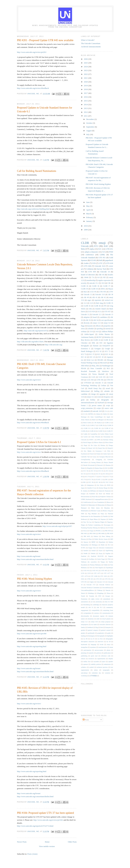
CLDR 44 (94, 289)
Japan (83, 488)
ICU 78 (91, 480)
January (89, 221)
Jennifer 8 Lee (92, 488)
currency (97, 613)
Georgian (97, 349)
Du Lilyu (94, 445)
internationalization (88, 403)
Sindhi (86, 553)
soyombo (96, 662)
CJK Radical (98, 423)
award (108, 388)
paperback (109, 260)
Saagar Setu (92, 548)
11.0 (85, 303)
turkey (96, 670)
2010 (86, 226)
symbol (92, 667)
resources (91, 659)
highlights (110, 636)
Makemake (92, 505)
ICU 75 (109, 477)
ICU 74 (101, 477)
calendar (107, 391)
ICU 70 (87, 477)
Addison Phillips (107, 332)
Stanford (84, 556)
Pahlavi (96, 536)
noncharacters (103, 647)
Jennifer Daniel (101, 309)
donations (91, 619)
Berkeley (107, 337)
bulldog (97, 391)
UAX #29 (91, 312)
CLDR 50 (101, 431)
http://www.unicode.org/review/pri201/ (32, 52)
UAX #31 (102, 377)
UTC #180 (94, 576)
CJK (109, 283)
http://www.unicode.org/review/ (29, 380)
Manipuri (84, 508)
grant (83, 400)
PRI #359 (108, 531)
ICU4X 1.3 (99, 480)
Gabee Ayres (107, 454)
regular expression (104, 280)
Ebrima (103, 445)
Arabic (86, 263)
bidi (101, 260)
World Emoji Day (95, 388)
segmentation (101, 659)
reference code (106, 656)
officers (98, 326)
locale (102, 644)
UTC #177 (107, 573)
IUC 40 (98, 482)
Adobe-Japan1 (89, 334)
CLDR (85, 243)
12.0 (91, 303)
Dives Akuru (109, 442)
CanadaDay (94, 434)
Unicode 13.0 (100, 295)
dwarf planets (106, 619)
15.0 (106, 411)
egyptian (102, 394)
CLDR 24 (97, 340)
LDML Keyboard (86, 499)
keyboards (84, 644)
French (92, 454)
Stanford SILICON (97, 556)
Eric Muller (88, 451)
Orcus (85, 531)
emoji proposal (106, 622)
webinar (84, 332)
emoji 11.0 (97, 323)
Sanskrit (86, 551)
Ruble (103, 545)
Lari (112, 499)
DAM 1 (92, 440)
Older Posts (72, 842)
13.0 (91, 332)
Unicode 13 (109, 315)
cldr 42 (103, 297)
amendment (107, 599)
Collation (90, 269)
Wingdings (100, 593)
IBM (112, 468)
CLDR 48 (84, 431)
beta (83, 249)
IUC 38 (100, 354)
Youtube (92, 596)
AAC (106, 246)
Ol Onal (111, 528)
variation (108, 673)
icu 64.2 (100, 639)
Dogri (86, 445)
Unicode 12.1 (97, 315)
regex (89, 300)
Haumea (108, 465)
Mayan (111, 289)
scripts (99, 408)
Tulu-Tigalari (99, 568)
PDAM (83, 369)
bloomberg (87, 605)
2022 (86, 74)
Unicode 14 (105, 272)
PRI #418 (110, 533)
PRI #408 (101, 533)
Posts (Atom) (32, 854)
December (90, 119)
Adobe (105, 414)
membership (91, 280)
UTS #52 (108, 579)
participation (87, 650)
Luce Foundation (99, 502)
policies (99, 653)
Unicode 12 (88, 295)
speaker (111, 662)
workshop (84, 676)
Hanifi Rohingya (87, 351)
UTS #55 (84, 582)
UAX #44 (90, 380)
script (108, 406)
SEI (104, 277)
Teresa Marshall (98, 374)
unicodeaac (84, 673)
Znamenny (84, 599)
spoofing (100, 329)
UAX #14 (86, 571)
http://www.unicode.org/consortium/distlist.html (35, 559)
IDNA (103, 289)
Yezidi (83, 596)
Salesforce (105, 371)
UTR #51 (109, 249)
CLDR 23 (108, 423)
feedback (90, 627)
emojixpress (85, 624)
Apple (108, 417)
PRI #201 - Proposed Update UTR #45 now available (45, 40)
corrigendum (87, 613)
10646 (86, 277)
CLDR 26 (85, 286)
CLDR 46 (97, 306)
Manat (109, 505)
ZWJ (100, 596)
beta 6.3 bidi (109, 602)
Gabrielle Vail (85, 457)
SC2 (109, 545)
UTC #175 (97, 573)
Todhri (106, 565)
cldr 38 (111, 295)
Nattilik (105, 516)
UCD (89, 573)
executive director (105, 624)
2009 (86, 230)
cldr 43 (101, 275)
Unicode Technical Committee (90, 588)
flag (97, 627)
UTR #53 (110, 380)
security (84, 283)
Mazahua (107, 508)
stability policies (96, 664)
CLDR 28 (101, 425)
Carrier (86, 437)
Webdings (91, 593)
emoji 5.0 (107, 323)
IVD (94, 263)
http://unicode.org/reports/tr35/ (36, 331)
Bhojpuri (101, 420)
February (90, 217)
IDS (112, 480)
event (99, 397)
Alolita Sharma (104, 334)
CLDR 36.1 (98, 428)
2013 (86, 108)
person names (97, 406)
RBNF (93, 542)
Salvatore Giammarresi (106, 548)
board (95, 317)
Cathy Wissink (95, 437)
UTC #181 (104, 576)
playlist (91, 653)
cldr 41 (95, 297)
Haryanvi (100, 465)
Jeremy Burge (103, 488)
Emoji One (102, 448)
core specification (107, 320)
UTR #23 (90, 579)
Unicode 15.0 (101, 582)
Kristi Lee (90, 360)
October (90, 123)
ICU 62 (99, 351)
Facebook (84, 454)
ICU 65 (83, 474)
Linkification (87, 502)
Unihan (104, 386)
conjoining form (108, 610)
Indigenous (90, 485)
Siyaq (100, 553)
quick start (94, 656)
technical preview (102, 667)
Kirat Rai (95, 497)
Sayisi (101, 551)
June (88, 202)
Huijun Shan (98, 468)
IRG (84, 482)
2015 (86, 101)
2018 (86, 89)
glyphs (83, 633)
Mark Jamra (95, 508)
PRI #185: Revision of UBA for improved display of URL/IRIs (45, 690)
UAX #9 (93, 292)
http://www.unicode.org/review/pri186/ (32, 634)
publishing (84, 656)
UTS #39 (92, 272)
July (88, 134)
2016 (86, 97)
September (91, 127)
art (92, 602)
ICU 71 (94, 477)
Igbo (82, 485)
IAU (106, 468)
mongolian (84, 647)
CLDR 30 (107, 340)
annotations (84, 602)
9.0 (104, 252)
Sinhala (93, 553)
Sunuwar (84, 374)
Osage (91, 531)
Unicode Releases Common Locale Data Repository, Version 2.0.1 (45, 266)
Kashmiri (92, 494)
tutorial (108, 329)
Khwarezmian (85, 497)
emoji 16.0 (94, 622)
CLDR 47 (108, 428)
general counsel (106, 630)
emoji (102, 243)
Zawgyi (108, 596)
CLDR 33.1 (87, 428)
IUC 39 (91, 482)
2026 (86, 59)
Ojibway (103, 528)
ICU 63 (101, 471)
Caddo (85, 434)
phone (108, 650)
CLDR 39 (84, 289)
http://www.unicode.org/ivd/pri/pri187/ (58, 526)
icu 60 (86, 639)
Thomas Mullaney (95, 565)
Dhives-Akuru (98, 442)
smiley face (87, 662)
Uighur (92, 582)
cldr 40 (86, 297)
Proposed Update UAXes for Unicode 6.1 (39, 442)
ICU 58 (86, 471)
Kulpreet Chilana (106, 497)
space (104, 662)
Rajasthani (102, 542)
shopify (111, 659)
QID (112, 539)
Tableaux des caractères (89, 562)
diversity (87, 323)
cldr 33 (88, 320)
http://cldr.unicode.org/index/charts (30, 342)
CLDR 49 (93, 431)
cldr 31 (91, 607)
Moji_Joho (95, 366)
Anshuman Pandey (87, 337)
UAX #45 (104, 571)
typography (106, 670)
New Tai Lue (87, 522)
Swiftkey (92, 559)
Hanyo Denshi (108, 462)
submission (107, 664)
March (89, 214)
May (88, 206)
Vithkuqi (100, 590)
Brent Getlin (87, 423)
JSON (109, 485)
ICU (96, 246)
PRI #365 (84, 533)
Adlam (98, 414)
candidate (84, 394)
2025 (86, 63)
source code (109, 408)
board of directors (88, 275)
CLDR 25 (84, 425)
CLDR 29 (110, 425)
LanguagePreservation (101, 499)
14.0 (97, 332)
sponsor (86, 664)
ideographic (105, 400)
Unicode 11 (85, 315)
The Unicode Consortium (91, 43)
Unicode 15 (99, 383)
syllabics (84, 667)
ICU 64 (108, 471)
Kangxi (83, 494)
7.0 (93, 277)
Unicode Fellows (105, 585)
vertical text (109, 300)
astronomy (99, 602)
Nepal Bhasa (94, 519)
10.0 (103, 283)
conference (90, 255)
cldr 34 (96, 320)
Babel (94, 420)
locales (110, 275)
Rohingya (95, 545)
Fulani (98, 454)
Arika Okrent (85, 420)
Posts (86, 720)
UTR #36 (100, 380)
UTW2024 (88, 383)
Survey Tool (101, 269)
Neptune (103, 519)
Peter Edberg (106, 536)
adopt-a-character (91, 252)
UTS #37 (107, 312)
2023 (86, 70)
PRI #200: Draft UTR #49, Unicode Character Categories (41, 366)
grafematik (91, 633)
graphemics (101, 633)
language (94, 644)
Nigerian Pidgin (99, 522)
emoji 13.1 (91, 397)
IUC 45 (101, 357)
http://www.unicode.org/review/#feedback (33, 88)
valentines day (96, 673)
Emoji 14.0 (92, 448)
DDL (94, 343)
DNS (99, 440)
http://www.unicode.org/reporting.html (32, 646)
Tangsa (103, 562)
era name (94, 624)
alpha (92, 249)
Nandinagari (106, 366)
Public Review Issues (101, 539)
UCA (100, 312)
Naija (102, 514)
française (108, 627)
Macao (109, 502)
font (102, 627)
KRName (93, 491)
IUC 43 (92, 357)
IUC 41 (108, 354)
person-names (99, 650)
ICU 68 (105, 474)
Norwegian (107, 525)
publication (107, 653)
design (94, 394)
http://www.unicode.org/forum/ (29, 556)
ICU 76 (83, 480)
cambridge (96, 605)
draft (98, 619)
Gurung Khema (96, 462)
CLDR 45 (87, 306)
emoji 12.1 (84, 622)
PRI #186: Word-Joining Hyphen (34, 579)
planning (84, 653)
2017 (86, 93)
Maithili (83, 505)
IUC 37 (92, 354)
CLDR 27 (93, 425)
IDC (107, 480)
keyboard (101, 403)
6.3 (84, 414)
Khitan (108, 494)
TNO (109, 559)
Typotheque (109, 568)
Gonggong (99, 460)
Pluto (90, 539)
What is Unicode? (88, 40)
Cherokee (84, 343)
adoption (87, 317)
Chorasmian (107, 437)
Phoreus (83, 539)
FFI (105, 306)
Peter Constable (96, 369)
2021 (86, 78)
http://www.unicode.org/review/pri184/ (48, 820)
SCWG (83, 548)
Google (107, 349)
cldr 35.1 (100, 607)
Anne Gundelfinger (97, 417)
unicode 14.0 (97, 411)
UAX (93, 377)
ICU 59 (93, 471)
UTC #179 (84, 576)
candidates (103, 317)
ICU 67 (98, 474)
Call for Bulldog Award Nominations (37, 171)
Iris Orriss (100, 485)
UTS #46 (87, 266)
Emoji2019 (106, 346)
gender (83, 630)
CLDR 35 (110, 303)
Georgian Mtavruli (105, 457)
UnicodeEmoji (107, 588)
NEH (83, 514)
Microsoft (103, 363)
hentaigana (91, 636)
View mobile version (47, 846)
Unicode (85, 246)
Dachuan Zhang (108, 440)
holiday (93, 400)
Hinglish (90, 468)
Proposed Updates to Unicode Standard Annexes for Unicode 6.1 (45, 109)
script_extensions (87, 408)
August (89, 131)
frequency (107, 397)
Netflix (111, 519)
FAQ (109, 451)
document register (99, 616)
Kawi (101, 494)
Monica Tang (107, 511)
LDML (102, 255)
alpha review (95, 599)
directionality (85, 616)
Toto (91, 568)
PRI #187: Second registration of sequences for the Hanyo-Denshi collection (44, 492)
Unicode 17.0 (91, 585)
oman (111, 647)
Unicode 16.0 (100, 266)
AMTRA (91, 414)
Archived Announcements (91, 47)
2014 (86, 105)
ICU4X (93, 260)
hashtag (83, 636)
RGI (108, 369)
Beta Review (86, 340)
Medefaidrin (85, 511)
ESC (101, 343)
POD (111, 252)
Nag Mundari (92, 514)
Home (47, 842)
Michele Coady (96, 511)
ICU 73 (84, 354)
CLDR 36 (95, 286)
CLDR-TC (110, 431)
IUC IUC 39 (107, 482)
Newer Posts (22, 842)
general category (93, 630)
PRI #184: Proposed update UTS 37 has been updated (45, 813)
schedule (91, 329)
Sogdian (108, 553)
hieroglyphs (101, 636)
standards (87, 411)
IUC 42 (84, 357)
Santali (94, 551)
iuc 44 (108, 642)
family (83, 627)
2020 (86, 82)
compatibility (96, 610)
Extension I (99, 451)
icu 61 (92, 639)
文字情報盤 (93, 676)
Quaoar (86, 542)
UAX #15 (95, 571)
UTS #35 (99, 579)
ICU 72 (108, 351)
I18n (90, 309)
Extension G (86, 349)
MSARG (100, 360)
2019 (86, 86)
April (88, 210)
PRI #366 (93, 533)
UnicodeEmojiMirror (87, 590)
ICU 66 (91, 474)
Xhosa (109, 593)
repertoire (98, 300)
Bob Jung (99, 303)
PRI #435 (87, 536)
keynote (90, 326)
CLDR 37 (107, 286)
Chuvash (84, 440)
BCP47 (99, 337)
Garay (94, 457)
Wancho (108, 590)
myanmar (93, 647)
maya (109, 644)
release (83, 659)
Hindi (83, 468)
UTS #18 (109, 263)
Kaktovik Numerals (105, 491)
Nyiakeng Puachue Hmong (89, 528)
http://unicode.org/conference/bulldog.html (33, 209)
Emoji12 (110, 448)
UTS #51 (102, 258)
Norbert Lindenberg (94, 525)
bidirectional (85, 391)
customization (106, 613)
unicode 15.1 (94, 283)
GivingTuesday (86, 460)
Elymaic (96, 346)
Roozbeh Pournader (88, 371)
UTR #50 (103, 292)
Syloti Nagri (101, 559)
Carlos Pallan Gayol (107, 434)
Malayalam (101, 505)
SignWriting (109, 551)
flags (83, 326)
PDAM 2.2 (99, 531)
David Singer (87, 442)
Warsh (83, 593)
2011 (86, 116)
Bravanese (110, 420)
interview (101, 642)
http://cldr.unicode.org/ (54, 345)
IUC (100, 249)
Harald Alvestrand (89, 465)
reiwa (83, 329)
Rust (85, 292)
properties (107, 326)
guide (109, 633)
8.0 (99, 277)
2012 (86, 112)
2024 (86, 67)
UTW (111, 292)
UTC (101, 263)
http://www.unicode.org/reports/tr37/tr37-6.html (35, 826)
